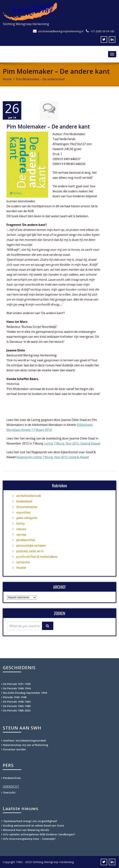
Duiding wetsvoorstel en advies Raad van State (34, 826)
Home (7, 79)
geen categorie (27, 518)
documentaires (27, 507)
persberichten (26, 540)
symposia (23, 562)
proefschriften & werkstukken (37, 557)
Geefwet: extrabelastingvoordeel (25, 741)
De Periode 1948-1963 (17, 702)
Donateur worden (15, 749)
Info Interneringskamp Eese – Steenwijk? (29, 839)
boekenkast (24, 501)
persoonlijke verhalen (31, 546)
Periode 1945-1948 (15, 697)
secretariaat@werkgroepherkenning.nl (61, 31)
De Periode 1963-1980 (17, 706)
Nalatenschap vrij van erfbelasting (26, 745)
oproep (21, 534)
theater (21, 568)
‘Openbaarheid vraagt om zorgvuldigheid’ (31, 821)
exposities (23, 512)
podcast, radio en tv (30, 551)
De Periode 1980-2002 (17, 710)
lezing (20, 523)
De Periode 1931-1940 (17, 684)
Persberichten (12, 778)
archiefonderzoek (29, 496)
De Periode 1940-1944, (17, 688)
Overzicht (9, 793)
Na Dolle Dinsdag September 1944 (25, 693)
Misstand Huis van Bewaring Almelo (26, 830)
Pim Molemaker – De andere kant (48, 126)
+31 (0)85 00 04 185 (102, 31)
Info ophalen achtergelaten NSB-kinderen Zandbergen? (39, 834)
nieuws (21, 529)
